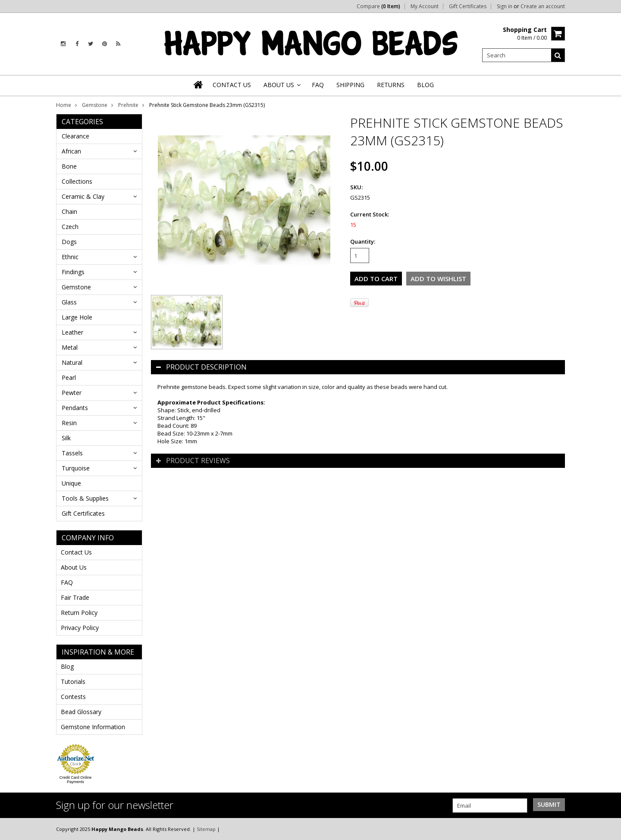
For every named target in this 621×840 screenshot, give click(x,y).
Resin (69, 423)
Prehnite (128, 105)
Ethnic (70, 257)
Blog (67, 666)
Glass (69, 302)
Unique (71, 483)
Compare (378, 6)
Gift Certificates (468, 6)
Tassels (72, 453)
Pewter (72, 393)
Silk (66, 438)
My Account (425, 6)
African (71, 151)
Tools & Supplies (85, 498)
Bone (69, 166)
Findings (73, 272)
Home (64, 105)
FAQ (67, 582)
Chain (69, 212)
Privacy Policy (80, 628)
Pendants (75, 408)
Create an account (543, 6)
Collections (77, 181)
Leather (72, 332)
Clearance (75, 136)
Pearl (69, 378)
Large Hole (77, 317)
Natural (72, 362)
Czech (70, 227)
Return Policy (79, 613)
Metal (70, 347)
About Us (74, 567)
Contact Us (76, 552)
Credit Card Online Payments (76, 780)
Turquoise (76, 468)
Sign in (505, 6)
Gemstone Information (93, 727)
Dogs (69, 242)
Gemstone (95, 105)
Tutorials (73, 682)
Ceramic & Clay (83, 196)
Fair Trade (75, 597)
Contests (73, 697)
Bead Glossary (81, 712)
